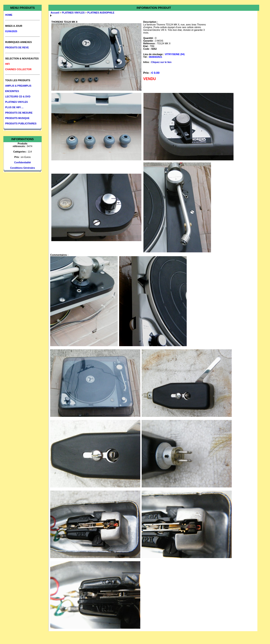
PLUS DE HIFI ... (14, 107)
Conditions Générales (23, 168)
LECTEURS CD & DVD (18, 96)
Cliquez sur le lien (161, 62)
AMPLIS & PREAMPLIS (18, 86)
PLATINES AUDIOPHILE (101, 13)
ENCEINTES (12, 91)
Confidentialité (23, 162)
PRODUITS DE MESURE (19, 113)
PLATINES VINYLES (16, 102)
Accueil (55, 13)
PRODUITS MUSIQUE (17, 118)
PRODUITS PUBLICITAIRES (21, 123)
